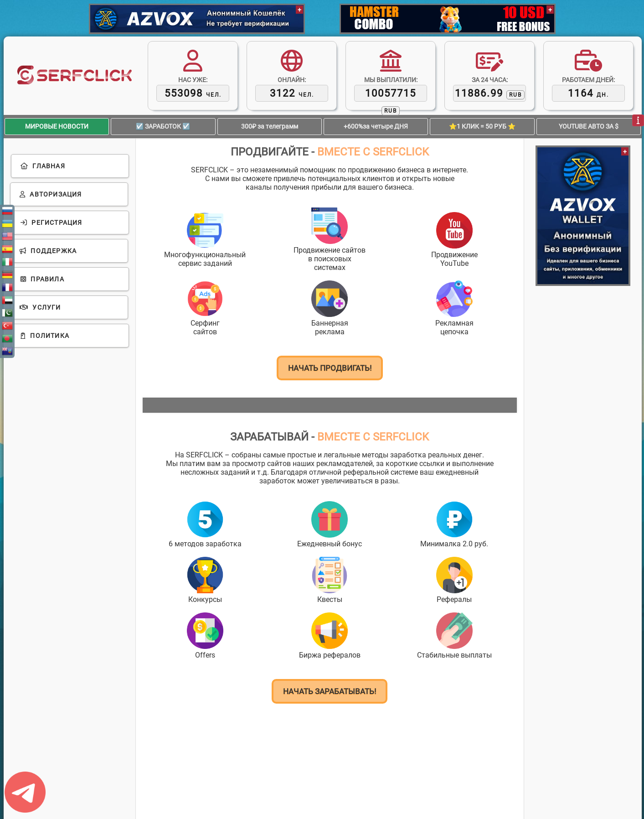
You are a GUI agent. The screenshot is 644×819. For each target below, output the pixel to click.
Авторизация (51, 194)
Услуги (40, 307)
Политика (45, 336)
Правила (42, 279)
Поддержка (48, 251)
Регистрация (52, 223)
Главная (43, 166)
